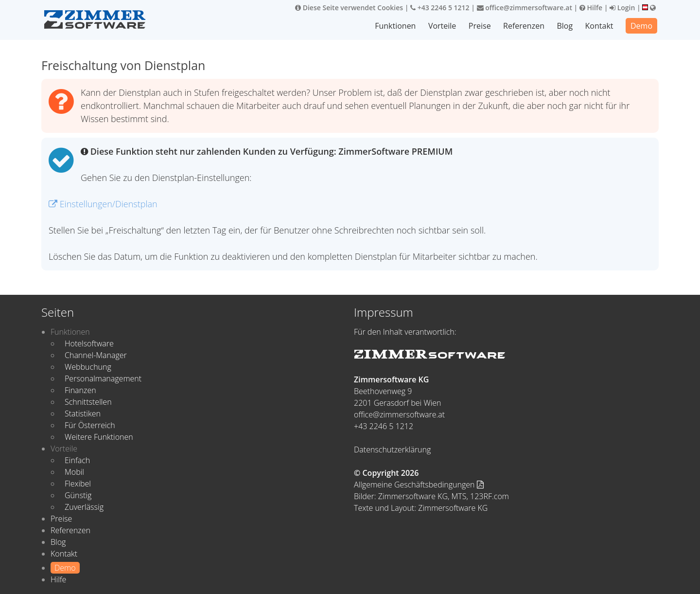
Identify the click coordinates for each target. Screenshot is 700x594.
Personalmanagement (103, 378)
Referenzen (524, 26)
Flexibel (78, 484)
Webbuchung (88, 367)
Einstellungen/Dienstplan (103, 204)
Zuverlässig (84, 507)
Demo (641, 26)
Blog (565, 26)
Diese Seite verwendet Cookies (349, 8)
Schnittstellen (88, 402)
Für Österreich (90, 425)
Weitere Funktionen (99, 437)
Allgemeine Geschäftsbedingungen (419, 485)
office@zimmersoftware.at (525, 8)
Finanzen (80, 390)
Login (622, 8)
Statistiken (83, 414)
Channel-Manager (96, 355)
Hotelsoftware (89, 343)
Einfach (77, 460)
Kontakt (599, 26)
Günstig (78, 495)
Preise (480, 26)
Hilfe (591, 8)
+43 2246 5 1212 (440, 8)
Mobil (74, 472)
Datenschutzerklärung (392, 450)
